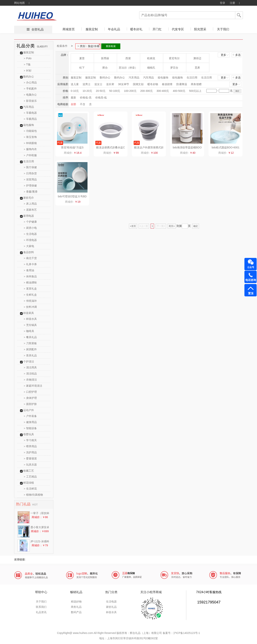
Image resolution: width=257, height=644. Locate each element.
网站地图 (19, 3)
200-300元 (147, 91)
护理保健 (30, 186)
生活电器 (30, 234)
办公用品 (30, 82)
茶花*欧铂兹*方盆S (72, 147)
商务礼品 (76, 607)
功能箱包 (30, 131)
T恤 (27, 64)
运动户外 (29, 410)
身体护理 (30, 398)
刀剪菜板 (30, 343)
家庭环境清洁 (33, 386)
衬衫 (28, 70)
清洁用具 (30, 367)
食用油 (29, 270)
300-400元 (163, 91)
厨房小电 (30, 228)
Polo (28, 58)
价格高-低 (101, 98)
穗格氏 (151, 68)
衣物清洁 (30, 380)
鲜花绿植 (29, 483)
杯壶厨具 (29, 313)
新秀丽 (105, 58)
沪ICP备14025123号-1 (187, 633)
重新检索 (111, 46)
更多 (225, 55)
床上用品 (30, 204)
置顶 (251, 293)
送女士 (98, 84)
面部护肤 (30, 404)
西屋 (128, 58)
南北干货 (30, 258)
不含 (83, 104)
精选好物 (76, 602)
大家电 (29, 246)
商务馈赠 (196, 84)
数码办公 (29, 77)
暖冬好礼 (136, 29)
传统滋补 (30, 301)
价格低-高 (86, 98)
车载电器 (30, 113)
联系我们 (41, 607)
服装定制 (92, 29)
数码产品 (76, 612)
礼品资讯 (41, 612)
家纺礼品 (111, 607)
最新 (73, 98)
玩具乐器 (30, 465)
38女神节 (124, 84)
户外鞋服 (30, 155)
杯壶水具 (30, 319)
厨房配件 (30, 349)
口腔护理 (30, 392)
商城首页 (69, 29)
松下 (82, 68)
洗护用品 (30, 452)
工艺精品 (30, 477)
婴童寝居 (30, 458)
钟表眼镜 (30, 143)
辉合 (105, 68)
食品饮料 (29, 252)
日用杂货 (30, 173)
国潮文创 (138, 84)
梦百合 (174, 68)
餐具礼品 (30, 337)
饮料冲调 (30, 307)
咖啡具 (29, 331)
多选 (236, 55)
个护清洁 (29, 362)
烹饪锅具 (30, 325)
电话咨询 (251, 280)
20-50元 (101, 91)
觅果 (197, 68)
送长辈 (110, 84)
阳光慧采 (200, 29)
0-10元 (75, 91)
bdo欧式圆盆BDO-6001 (226, 147)
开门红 (157, 29)
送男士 (87, 84)
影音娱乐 (30, 101)
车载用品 (30, 119)
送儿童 (75, 84)
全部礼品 (38, 29)
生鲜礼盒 (30, 295)
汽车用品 (29, 107)
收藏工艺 (29, 471)
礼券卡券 (30, 264)
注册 (232, 3)
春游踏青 (167, 84)
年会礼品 (114, 29)
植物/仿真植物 (33, 495)
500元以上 (195, 91)
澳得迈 (197, 58)
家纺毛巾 (29, 198)
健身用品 (30, 422)
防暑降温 (182, 84)
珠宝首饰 (30, 137)
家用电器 (29, 216)
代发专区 (178, 29)
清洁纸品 (30, 374)
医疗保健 (30, 167)
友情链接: (20, 559)
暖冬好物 (153, 84)
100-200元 (130, 91)
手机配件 (30, 89)
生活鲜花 (30, 489)
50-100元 (115, 91)
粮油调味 (30, 282)
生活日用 (29, 161)
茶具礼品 (30, 355)
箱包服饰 (29, 125)
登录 (222, 3)
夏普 (82, 58)
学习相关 (30, 440)
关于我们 (223, 29)
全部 (73, 104)
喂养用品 (30, 446)
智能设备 (30, 428)
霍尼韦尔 (174, 58)
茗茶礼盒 (30, 289)
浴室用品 (30, 179)
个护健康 (30, 222)
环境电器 (30, 240)
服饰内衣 (30, 149)
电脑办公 (30, 95)
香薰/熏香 (31, 192)
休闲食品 (30, 276)
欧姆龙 (151, 58)
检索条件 (62, 46)
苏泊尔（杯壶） (128, 68)
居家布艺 (30, 210)
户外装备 (30, 416)
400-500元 (179, 91)
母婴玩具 (29, 434)
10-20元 (87, 91)
